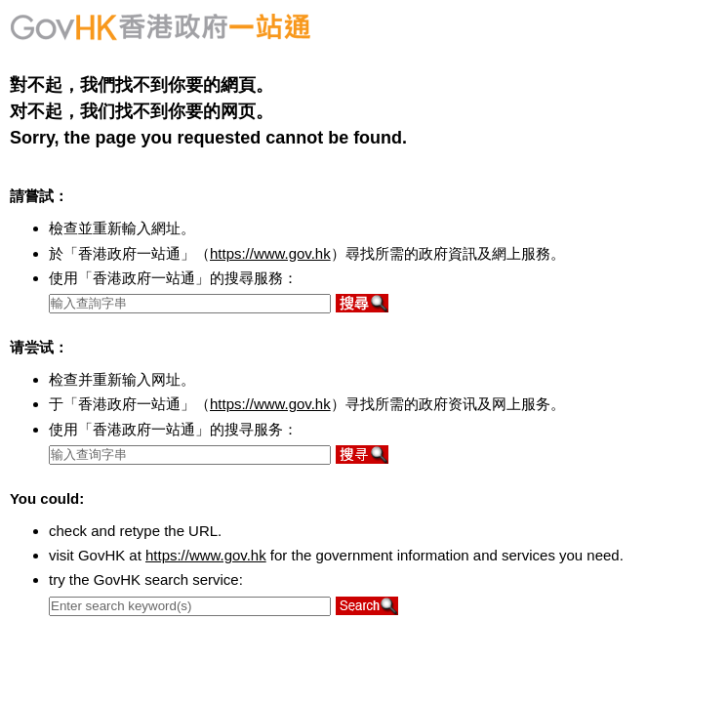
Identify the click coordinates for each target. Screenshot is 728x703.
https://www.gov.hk (270, 253)
